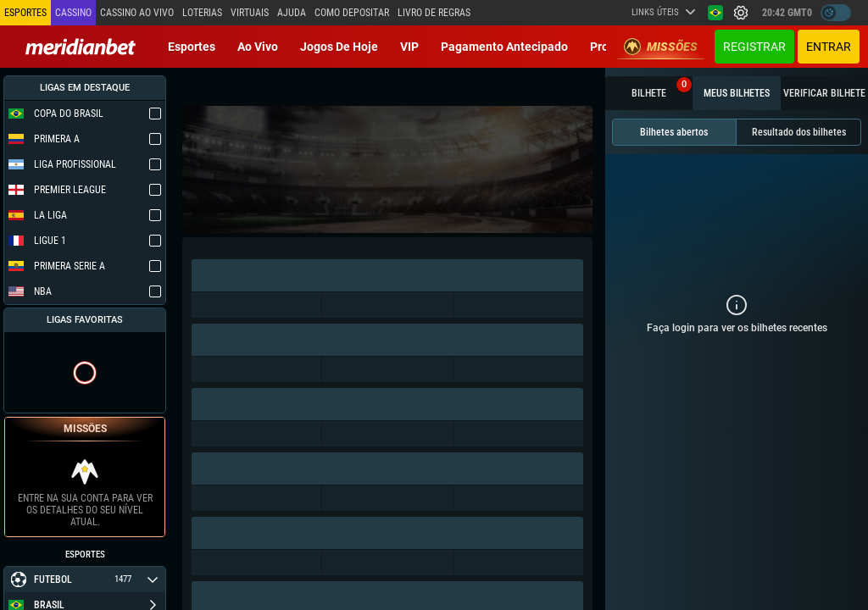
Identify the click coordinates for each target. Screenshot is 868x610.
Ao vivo (258, 47)
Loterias (202, 13)
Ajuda (292, 13)
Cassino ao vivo (137, 13)
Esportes (192, 47)
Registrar (754, 47)
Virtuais (250, 13)
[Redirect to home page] (81, 47)
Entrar (829, 47)
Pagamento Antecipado (504, 47)
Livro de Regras (434, 13)
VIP (409, 47)
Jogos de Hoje (339, 47)
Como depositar (352, 13)
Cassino (73, 13)
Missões (661, 47)
